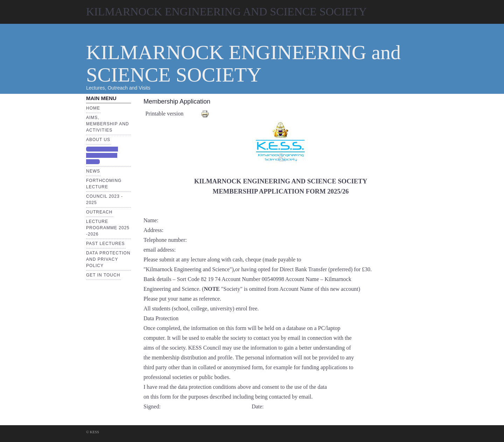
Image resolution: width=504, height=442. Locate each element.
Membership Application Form (102, 155)
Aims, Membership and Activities (107, 124)
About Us (98, 140)
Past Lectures (106, 244)
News (93, 171)
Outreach (99, 212)
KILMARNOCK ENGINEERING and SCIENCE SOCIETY (243, 64)
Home (93, 108)
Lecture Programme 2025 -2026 (108, 228)
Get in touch (103, 275)
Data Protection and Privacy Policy (108, 259)
